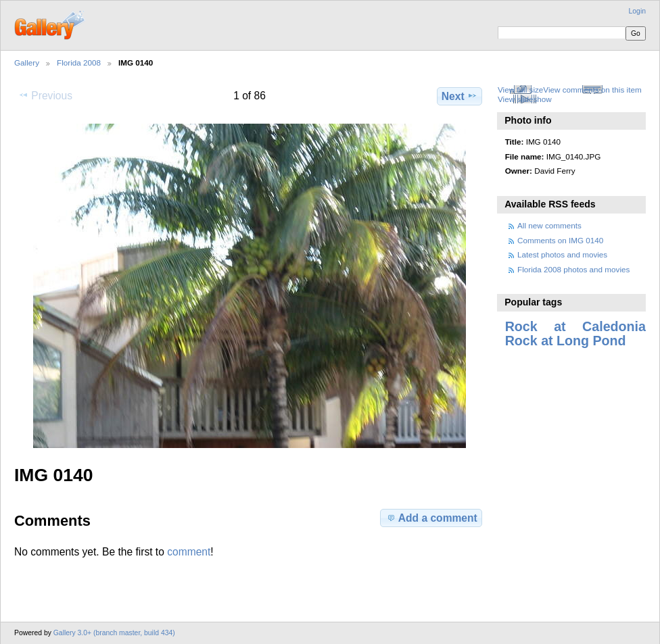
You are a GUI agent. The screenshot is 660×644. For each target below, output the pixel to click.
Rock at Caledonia (575, 326)
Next (459, 96)
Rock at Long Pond (566, 341)
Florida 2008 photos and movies (573, 269)
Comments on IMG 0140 (560, 240)
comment (189, 552)
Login (637, 11)
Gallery (27, 63)
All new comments (549, 225)
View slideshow (525, 99)
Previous (45, 95)
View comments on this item (592, 90)
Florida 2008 (79, 63)
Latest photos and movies (562, 254)
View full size (520, 90)
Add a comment (431, 518)
